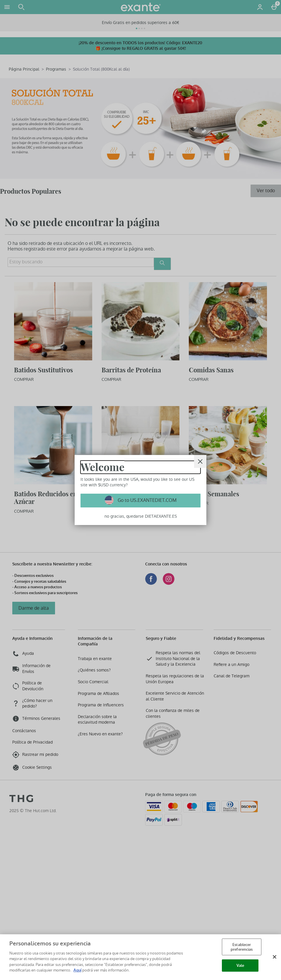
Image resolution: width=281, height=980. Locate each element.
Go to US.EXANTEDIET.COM (147, 500)
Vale (240, 965)
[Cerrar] (200, 461)
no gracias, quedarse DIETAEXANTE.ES (141, 516)
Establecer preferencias (242, 947)
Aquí (77, 970)
